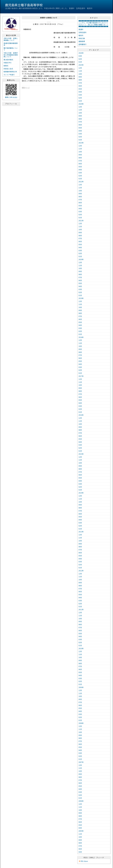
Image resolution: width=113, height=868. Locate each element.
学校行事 (82, 38)
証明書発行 (82, 44)
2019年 (81, 298)
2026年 (81, 53)
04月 (80, 92)
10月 (80, 74)
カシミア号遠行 (9, 75)
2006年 (81, 801)
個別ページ (26, 88)
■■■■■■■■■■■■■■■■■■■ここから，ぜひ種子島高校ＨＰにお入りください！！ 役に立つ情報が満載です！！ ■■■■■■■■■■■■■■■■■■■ (94, 24)
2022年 (81, 182)
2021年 (81, 221)
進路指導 (82, 41)
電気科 (81, 35)
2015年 (81, 454)
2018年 (81, 337)
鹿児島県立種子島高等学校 (24, 5)
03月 (80, 56)
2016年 (81, 415)
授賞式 (6, 66)
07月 (80, 83)
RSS (82, 861)
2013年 (81, 532)
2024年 (81, 104)
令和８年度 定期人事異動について (11, 39)
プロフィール (11, 104)
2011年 (81, 609)
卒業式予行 (7, 63)
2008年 (81, 723)
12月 (80, 68)
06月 (80, 86)
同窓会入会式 (8, 69)
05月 (80, 89)
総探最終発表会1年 (10, 72)
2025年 (81, 65)
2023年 (81, 143)
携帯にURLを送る (11, 97)
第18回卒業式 (8, 60)
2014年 (81, 493)
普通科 (81, 29)
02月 (80, 59)
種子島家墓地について (11, 49)
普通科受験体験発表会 (11, 44)
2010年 (81, 648)
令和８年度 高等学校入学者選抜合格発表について (11, 55)
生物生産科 (82, 32)
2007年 (81, 762)
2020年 (81, 259)
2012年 (81, 571)
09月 (80, 77)
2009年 (81, 687)
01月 (80, 62)
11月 (80, 71)
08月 (80, 80)
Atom (86, 861)
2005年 (81, 831)
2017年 (81, 376)
